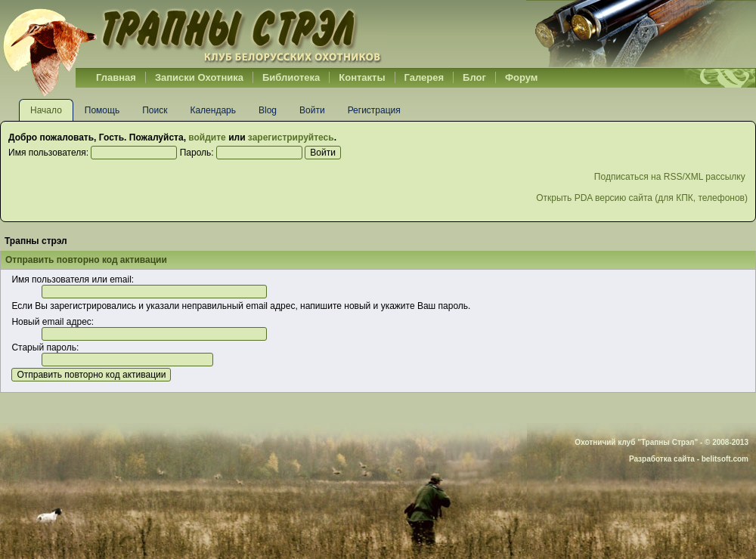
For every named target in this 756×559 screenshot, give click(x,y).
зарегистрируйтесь (291, 137)
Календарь (213, 110)
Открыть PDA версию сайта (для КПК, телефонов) (642, 198)
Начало (46, 110)
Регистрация (374, 110)
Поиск (155, 110)
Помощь (102, 110)
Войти (312, 110)
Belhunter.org (192, 34)
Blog (268, 110)
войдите (207, 137)
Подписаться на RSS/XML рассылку (671, 177)
